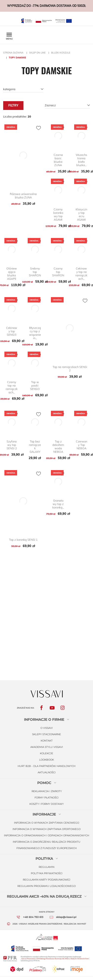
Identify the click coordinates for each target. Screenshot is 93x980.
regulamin (46, 867)
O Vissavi (46, 728)
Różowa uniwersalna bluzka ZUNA (23, 196)
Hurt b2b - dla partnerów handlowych (46, 766)
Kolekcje (46, 753)
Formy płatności (46, 798)
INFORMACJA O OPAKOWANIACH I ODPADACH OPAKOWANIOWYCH (46, 835)
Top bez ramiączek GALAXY (35, 447)
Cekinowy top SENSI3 (12, 331)
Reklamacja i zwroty (47, 791)
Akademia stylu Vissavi (47, 747)
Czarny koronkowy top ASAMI (58, 215)
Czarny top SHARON (58, 272)
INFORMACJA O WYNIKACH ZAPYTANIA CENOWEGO (46, 823)
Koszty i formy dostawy (46, 804)
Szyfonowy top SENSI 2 (12, 445)
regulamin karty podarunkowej (46, 880)
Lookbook (46, 760)
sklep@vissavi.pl (66, 917)
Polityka (44, 859)
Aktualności (47, 772)
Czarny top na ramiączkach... (12, 387)
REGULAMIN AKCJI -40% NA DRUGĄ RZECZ (44, 896)
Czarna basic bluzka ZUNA (58, 160)
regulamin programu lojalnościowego (46, 886)
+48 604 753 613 (33, 917)
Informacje (44, 814)
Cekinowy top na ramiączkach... (81, 274)
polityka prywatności (47, 873)
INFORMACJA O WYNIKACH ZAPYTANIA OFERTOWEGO (46, 829)
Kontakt (47, 741)
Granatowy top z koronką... (58, 504)
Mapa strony (47, 912)
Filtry (13, 105)
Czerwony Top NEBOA (81, 445)
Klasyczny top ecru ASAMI (81, 215)
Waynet (82, 924)
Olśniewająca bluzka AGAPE (12, 274)
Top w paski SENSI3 (35, 386)
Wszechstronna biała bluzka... (81, 160)
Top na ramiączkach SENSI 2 (70, 369)
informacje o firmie (44, 720)
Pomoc (44, 783)
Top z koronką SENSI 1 (23, 540)
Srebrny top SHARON (35, 272)
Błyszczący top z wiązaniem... (35, 333)
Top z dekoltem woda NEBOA (58, 447)
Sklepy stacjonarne (46, 734)
